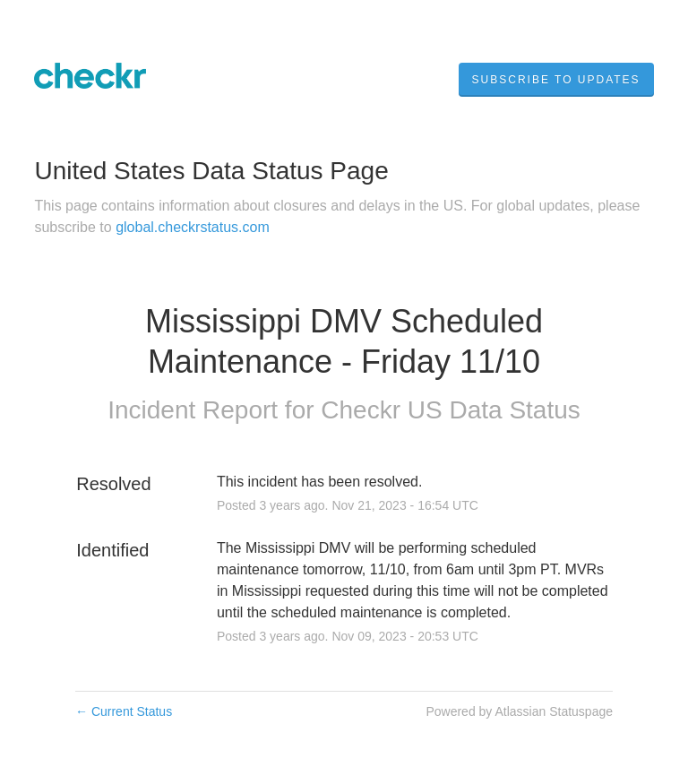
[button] (556, 80)
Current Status (124, 711)
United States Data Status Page (211, 171)
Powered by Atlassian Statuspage (519, 711)
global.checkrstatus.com (193, 227)
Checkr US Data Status (450, 410)
